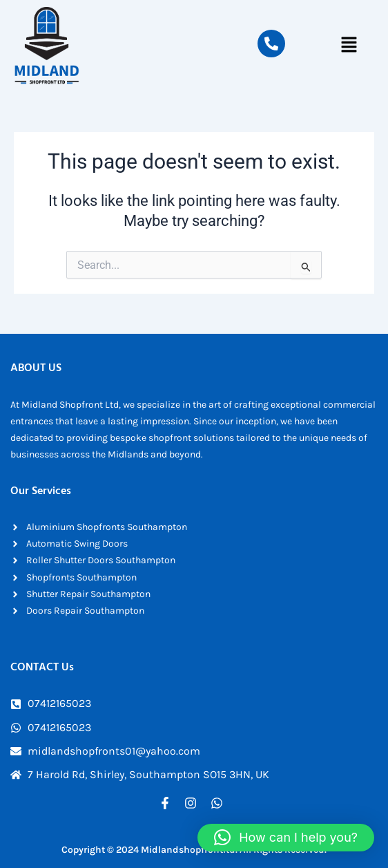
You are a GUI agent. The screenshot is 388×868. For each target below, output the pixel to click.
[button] (349, 46)
